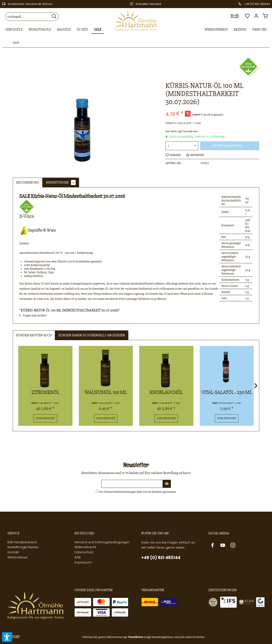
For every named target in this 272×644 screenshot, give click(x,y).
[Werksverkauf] (216, 30)
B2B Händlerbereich (22, 542)
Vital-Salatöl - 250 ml (227, 392)
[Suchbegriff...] (32, 17)
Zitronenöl (45, 392)
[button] (7, 637)
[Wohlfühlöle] (40, 30)
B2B (235, 16)
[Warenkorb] (266, 17)
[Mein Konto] (257, 17)
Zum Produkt (45, 418)
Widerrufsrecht (85, 547)
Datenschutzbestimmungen (120, 492)
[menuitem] (32, 17)
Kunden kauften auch (34, 335)
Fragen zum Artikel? (33, 315)
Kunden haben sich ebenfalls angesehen (92, 335)
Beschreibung (28, 183)
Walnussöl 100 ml (106, 392)
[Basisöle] (64, 30)
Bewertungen (61, 183)
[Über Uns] (259, 30)
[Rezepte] (240, 30)
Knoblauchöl (166, 392)
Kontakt (13, 552)
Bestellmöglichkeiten (23, 547)
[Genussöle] (14, 30)
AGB (78, 557)
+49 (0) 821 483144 (161, 558)
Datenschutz (84, 552)
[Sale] (98, 30)
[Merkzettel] (247, 17)
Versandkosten (135, 637)
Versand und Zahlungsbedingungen (102, 542)
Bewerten (195, 155)
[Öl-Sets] (82, 30)
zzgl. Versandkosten (188, 131)
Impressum (83, 562)
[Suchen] (54, 17)
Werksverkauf (17, 557)
